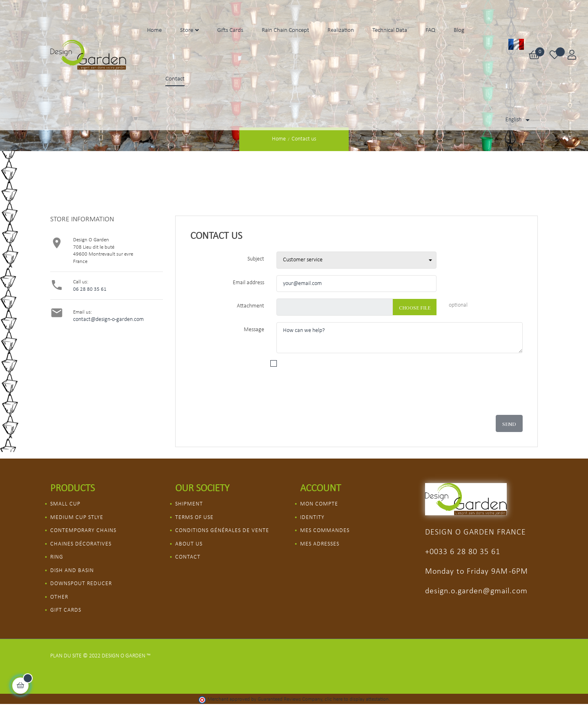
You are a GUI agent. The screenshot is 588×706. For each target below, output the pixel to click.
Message (254, 330)
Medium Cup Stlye (77, 518)
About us (189, 544)
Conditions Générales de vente (222, 531)
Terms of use (194, 518)
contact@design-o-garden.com (108, 320)
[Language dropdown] (519, 120)
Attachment (251, 306)
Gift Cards (66, 610)
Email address (248, 283)
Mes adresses (320, 544)
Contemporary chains (83, 531)
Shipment (189, 504)
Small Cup (65, 504)
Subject (256, 259)
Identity (312, 518)
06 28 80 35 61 (90, 289)
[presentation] (363, 395)
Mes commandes (325, 531)
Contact (188, 557)
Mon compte (319, 504)
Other (59, 597)
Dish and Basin (72, 571)
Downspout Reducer (81, 584)
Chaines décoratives (81, 544)
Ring (57, 557)
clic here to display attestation (357, 699)
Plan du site (66, 656)
